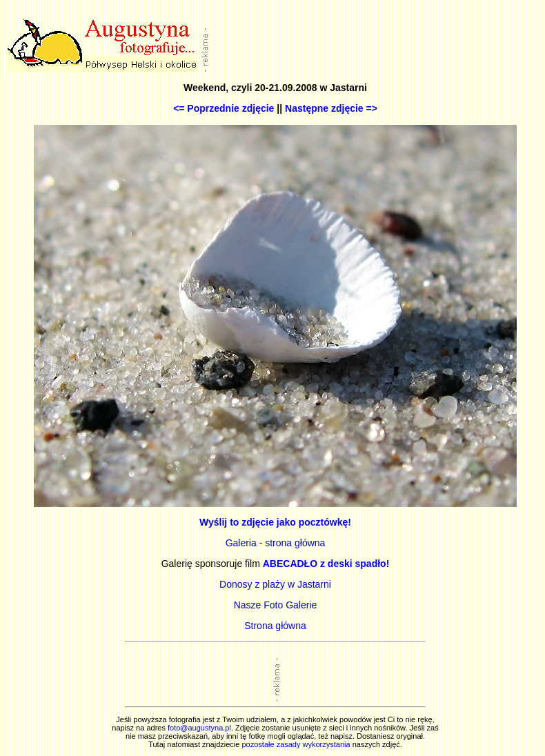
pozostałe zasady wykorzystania (296, 744)
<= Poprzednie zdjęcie (224, 108)
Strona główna (275, 626)
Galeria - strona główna (276, 543)
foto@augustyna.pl (199, 728)
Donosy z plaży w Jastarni (275, 584)
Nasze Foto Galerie (276, 605)
